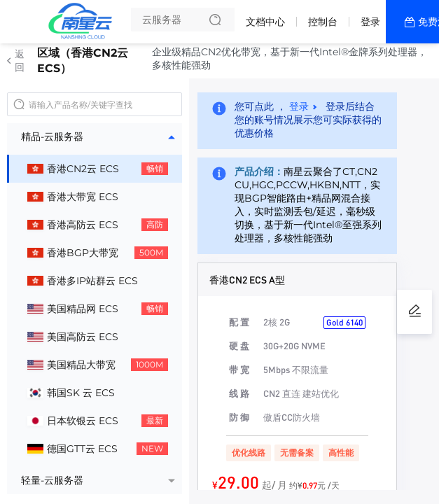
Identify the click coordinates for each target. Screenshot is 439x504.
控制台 (323, 22)
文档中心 (265, 22)
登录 (370, 22)
